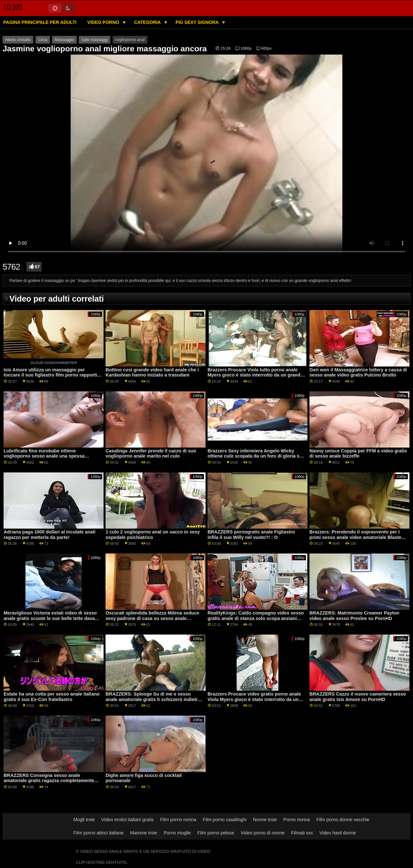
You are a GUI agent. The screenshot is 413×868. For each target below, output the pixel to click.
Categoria (148, 22)
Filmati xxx (302, 833)
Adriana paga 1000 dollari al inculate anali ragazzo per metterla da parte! (50, 535)
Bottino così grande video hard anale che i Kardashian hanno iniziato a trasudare (152, 372)
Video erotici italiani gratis (128, 820)
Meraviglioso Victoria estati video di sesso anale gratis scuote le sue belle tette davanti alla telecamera (52, 618)
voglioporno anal (130, 40)
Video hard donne (338, 833)
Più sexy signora (198, 22)
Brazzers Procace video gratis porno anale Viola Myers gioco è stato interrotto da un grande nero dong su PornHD (254, 699)
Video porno (104, 22)
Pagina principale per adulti (40, 22)
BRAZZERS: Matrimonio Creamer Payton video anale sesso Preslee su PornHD (354, 616)
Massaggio (64, 40)
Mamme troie (144, 833)
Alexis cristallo (18, 40)
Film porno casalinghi (225, 820)
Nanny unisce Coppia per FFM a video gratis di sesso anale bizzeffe (358, 454)
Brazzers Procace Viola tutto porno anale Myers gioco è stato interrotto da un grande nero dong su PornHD (255, 375)
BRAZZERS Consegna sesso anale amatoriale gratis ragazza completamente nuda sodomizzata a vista (49, 781)
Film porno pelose (216, 833)
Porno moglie (177, 833)
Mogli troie (84, 820)
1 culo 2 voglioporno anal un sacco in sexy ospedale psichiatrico (153, 535)
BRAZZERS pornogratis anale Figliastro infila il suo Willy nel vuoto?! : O (251, 535)
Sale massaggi (95, 40)
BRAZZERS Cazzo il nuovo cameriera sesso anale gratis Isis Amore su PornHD (358, 697)
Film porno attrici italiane (99, 833)
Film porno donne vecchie (343, 820)
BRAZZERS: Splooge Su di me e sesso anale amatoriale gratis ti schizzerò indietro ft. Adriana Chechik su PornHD (153, 699)
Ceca (43, 40)
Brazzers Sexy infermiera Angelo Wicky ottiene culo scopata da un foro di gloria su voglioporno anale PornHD (255, 456)
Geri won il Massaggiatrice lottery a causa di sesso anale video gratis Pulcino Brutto (358, 372)
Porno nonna (297, 820)
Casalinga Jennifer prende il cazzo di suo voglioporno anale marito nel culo (151, 454)
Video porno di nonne (263, 833)
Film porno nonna (178, 820)
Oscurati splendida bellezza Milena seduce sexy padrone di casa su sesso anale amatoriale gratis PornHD (152, 618)
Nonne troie (265, 820)
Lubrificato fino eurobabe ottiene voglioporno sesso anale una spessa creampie (44, 456)
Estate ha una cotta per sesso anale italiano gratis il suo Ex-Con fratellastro (52, 697)
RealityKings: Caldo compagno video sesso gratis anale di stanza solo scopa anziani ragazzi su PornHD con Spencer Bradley (256, 618)
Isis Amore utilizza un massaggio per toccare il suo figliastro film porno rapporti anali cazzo (50, 375)
